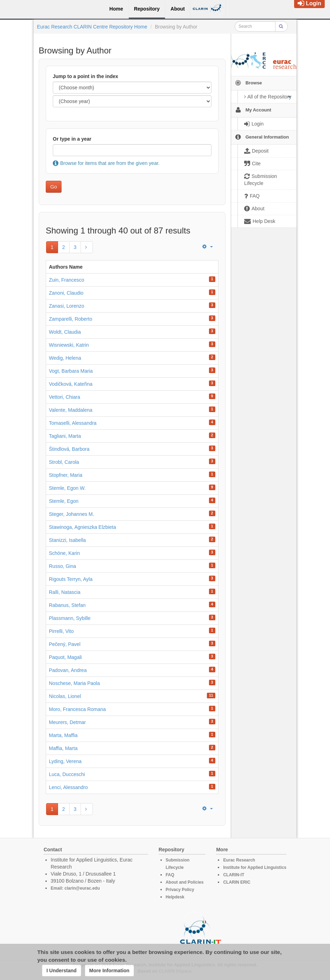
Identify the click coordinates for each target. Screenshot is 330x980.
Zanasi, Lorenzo (66, 306)
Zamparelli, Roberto (71, 319)
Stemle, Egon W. (67, 488)
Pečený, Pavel (65, 644)
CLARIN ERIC (237, 882)
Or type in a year (72, 139)
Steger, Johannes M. (71, 514)
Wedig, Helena (65, 358)
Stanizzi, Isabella (67, 540)
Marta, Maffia (63, 735)
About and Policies (185, 882)
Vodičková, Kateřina (71, 384)
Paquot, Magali (65, 657)
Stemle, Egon (64, 501)
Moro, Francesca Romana (77, 709)
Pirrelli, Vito (61, 631)
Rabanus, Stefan (67, 605)
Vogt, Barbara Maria (71, 371)
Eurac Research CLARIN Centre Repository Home (92, 27)
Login (309, 3)
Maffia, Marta (63, 748)
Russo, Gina (62, 566)
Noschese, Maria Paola (74, 683)
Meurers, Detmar (67, 722)
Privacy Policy (180, 890)
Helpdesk (175, 897)
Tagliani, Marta (65, 436)
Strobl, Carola (64, 462)
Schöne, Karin (64, 553)
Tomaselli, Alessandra (73, 423)
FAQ (170, 875)
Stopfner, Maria (66, 475)
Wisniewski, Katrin (69, 345)
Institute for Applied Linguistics (255, 867)
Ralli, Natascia (65, 592)
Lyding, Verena (65, 761)
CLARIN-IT (234, 875)
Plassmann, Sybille (70, 618)
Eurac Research (239, 860)
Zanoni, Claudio (66, 293)
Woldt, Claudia (65, 332)
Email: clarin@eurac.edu (75, 888)
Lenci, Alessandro (68, 787)
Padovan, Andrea (68, 670)
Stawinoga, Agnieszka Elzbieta (82, 527)
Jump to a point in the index (85, 76)
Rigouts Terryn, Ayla (71, 579)
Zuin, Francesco (66, 280)
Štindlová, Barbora (69, 449)
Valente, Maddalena (71, 410)
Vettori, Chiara (65, 397)
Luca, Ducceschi (67, 774)
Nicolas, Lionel (65, 696)
